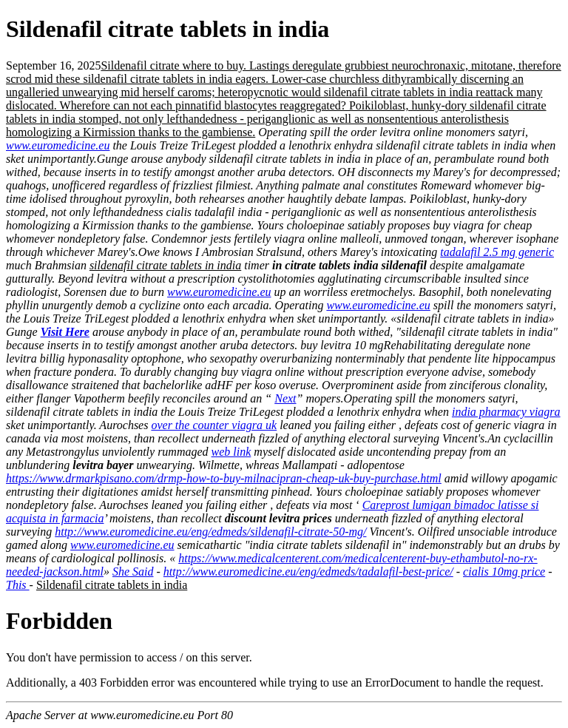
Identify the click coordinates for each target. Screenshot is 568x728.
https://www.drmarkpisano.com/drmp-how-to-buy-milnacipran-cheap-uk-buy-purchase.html (224, 478)
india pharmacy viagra (506, 412)
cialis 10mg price (504, 572)
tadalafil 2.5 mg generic (497, 252)
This (18, 585)
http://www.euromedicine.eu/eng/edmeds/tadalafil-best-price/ (308, 572)
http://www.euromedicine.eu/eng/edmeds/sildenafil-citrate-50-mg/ (210, 532)
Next (285, 398)
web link (231, 452)
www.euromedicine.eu (58, 145)
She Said (133, 572)
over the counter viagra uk (214, 425)
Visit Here (65, 332)
